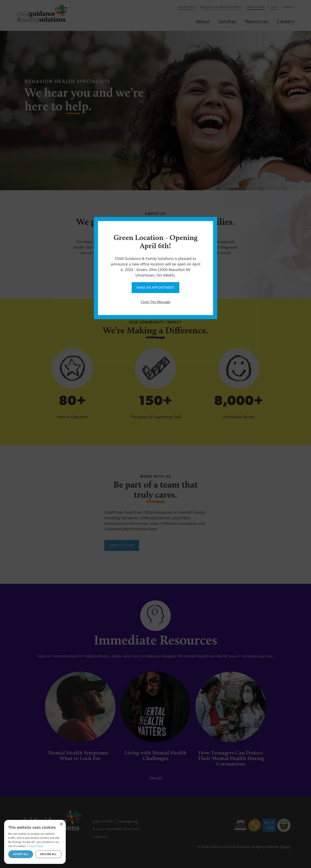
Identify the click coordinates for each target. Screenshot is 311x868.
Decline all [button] (48, 854)
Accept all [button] (21, 854)
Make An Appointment (156, 287)
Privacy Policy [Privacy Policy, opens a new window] (35, 846)
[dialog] (35, 842)
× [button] (61, 824)
